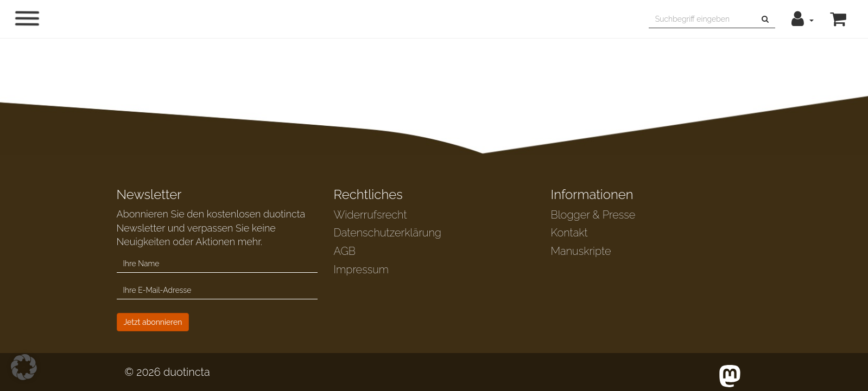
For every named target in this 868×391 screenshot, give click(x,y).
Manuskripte (581, 251)
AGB (345, 251)
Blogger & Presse (593, 215)
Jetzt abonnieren (153, 322)
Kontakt (569, 233)
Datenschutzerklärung (388, 233)
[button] (803, 19)
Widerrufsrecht (370, 215)
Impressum (361, 270)
